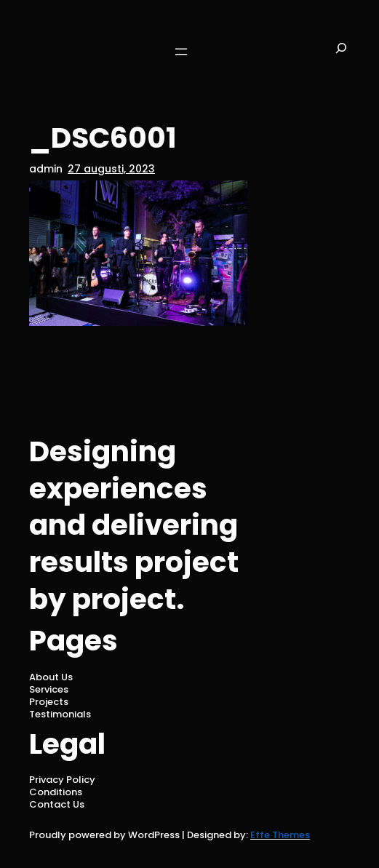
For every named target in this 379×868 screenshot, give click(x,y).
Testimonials (60, 714)
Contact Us (57, 804)
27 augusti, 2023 (111, 169)
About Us (51, 677)
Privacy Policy (62, 780)
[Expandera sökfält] (341, 51)
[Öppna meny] (181, 52)
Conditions (56, 792)
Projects (49, 702)
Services (49, 689)
